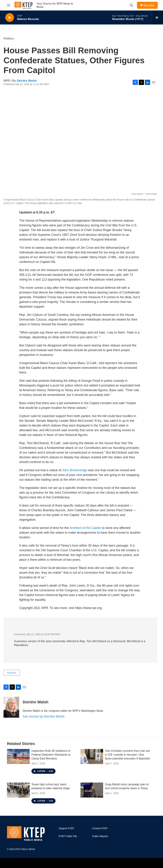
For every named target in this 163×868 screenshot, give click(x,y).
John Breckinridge (75, 470)
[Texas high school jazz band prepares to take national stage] (18, 790)
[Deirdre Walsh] (11, 707)
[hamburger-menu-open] (9, 5)
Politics (9, 39)
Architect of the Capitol (85, 528)
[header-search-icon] (131, 5)
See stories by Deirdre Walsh (44, 716)
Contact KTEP (100, 828)
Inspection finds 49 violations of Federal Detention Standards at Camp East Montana (51, 755)
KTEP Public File (68, 836)
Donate (149, 5)
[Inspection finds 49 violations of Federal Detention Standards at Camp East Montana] (18, 756)
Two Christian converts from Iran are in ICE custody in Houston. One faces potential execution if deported (127, 755)
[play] (10, 18)
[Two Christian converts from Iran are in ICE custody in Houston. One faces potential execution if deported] (92, 756)
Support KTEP (66, 828)
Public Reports (100, 836)
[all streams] (158, 17)
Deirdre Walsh (27, 81)
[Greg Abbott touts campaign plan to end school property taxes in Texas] (92, 790)
